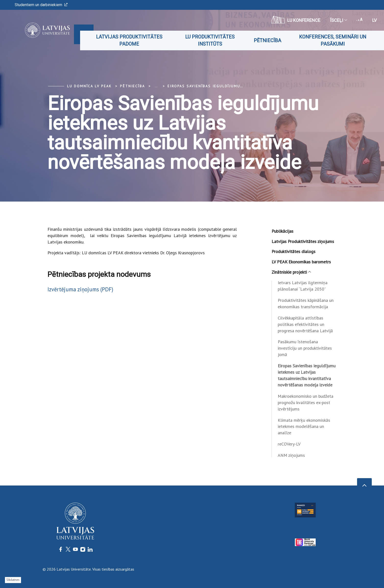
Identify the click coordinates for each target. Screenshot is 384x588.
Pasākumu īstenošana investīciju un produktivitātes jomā (305, 348)
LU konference (296, 20)
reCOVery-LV (289, 444)
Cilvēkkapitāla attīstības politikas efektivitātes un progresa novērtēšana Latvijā (305, 324)
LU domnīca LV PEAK (89, 86)
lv (374, 20)
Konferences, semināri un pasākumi (333, 40)
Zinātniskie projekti (291, 272)
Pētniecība (267, 40)
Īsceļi (338, 20)
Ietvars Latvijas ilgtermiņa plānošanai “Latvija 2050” (303, 286)
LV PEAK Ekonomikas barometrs (301, 262)
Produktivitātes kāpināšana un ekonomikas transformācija (306, 303)
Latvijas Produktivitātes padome (129, 40)
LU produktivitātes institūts (210, 40)
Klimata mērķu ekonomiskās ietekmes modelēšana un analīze (304, 427)
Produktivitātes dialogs (294, 251)
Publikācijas (282, 231)
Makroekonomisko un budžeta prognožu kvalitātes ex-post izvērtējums (306, 403)
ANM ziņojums (291, 455)
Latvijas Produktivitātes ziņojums (303, 241)
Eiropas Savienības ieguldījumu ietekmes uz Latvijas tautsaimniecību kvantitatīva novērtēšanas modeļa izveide (307, 375)
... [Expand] (156, 86)
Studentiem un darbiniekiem (41, 5)
